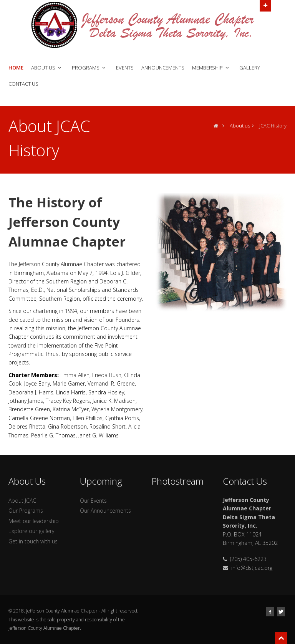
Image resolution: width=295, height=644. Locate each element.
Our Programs (26, 511)
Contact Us (23, 84)
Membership (211, 68)
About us (240, 126)
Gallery (250, 68)
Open (265, 5)
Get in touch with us (33, 541)
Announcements (163, 68)
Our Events (93, 501)
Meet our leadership (34, 521)
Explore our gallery (31, 531)
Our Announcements (105, 511)
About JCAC (22, 501)
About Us (47, 68)
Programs (89, 68)
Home (16, 68)
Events (125, 68)
